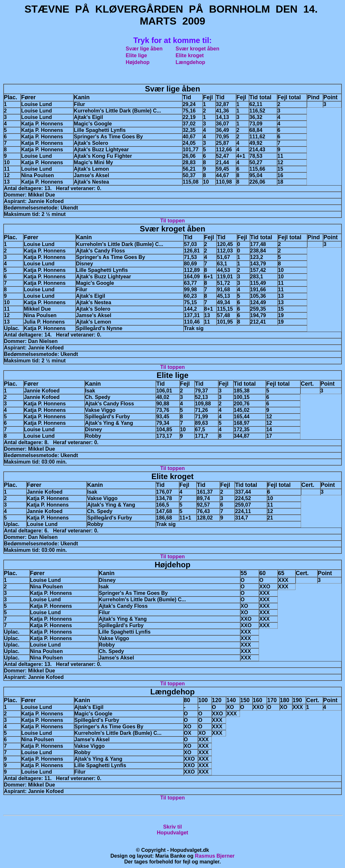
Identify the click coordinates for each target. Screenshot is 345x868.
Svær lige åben (144, 49)
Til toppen (172, 221)
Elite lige (136, 55)
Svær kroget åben (197, 49)
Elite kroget (190, 55)
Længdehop (190, 62)
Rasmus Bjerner (215, 856)
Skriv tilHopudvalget (172, 830)
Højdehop (138, 62)
